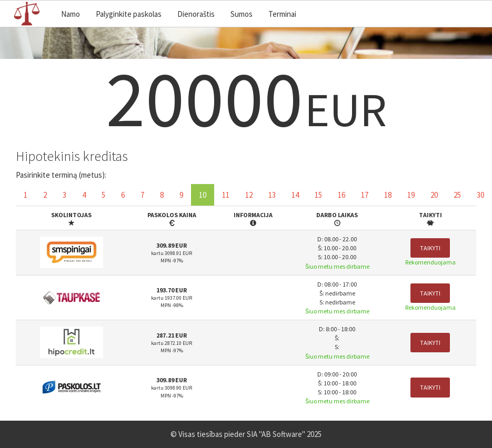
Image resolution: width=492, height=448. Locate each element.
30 (480, 195)
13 (272, 195)
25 (457, 195)
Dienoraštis (196, 14)
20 (434, 195)
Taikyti (430, 248)
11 (226, 195)
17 (365, 195)
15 (318, 195)
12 (249, 195)
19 (411, 195)
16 (342, 195)
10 (203, 195)
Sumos (242, 14)
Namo (71, 14)
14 (295, 195)
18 (388, 195)
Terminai (282, 14)
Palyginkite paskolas (129, 14)
